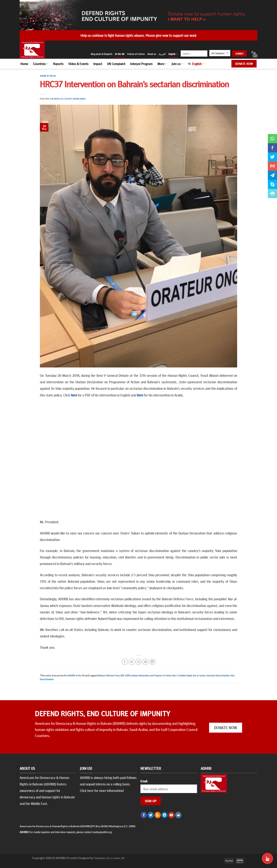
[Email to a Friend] (139, 662)
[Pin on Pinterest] (145, 662)
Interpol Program (141, 64)
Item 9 (175, 675)
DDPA (128, 675)
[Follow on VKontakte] (178, 815)
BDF (122, 675)
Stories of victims (136, 54)
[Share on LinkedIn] (153, 662)
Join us (177, 64)
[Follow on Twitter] (151, 815)
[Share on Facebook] (125, 662)
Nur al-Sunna (199, 675)
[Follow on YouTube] (171, 815)
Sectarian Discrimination (218, 675)
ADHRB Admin (79, 99)
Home (24, 64)
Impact (98, 64)
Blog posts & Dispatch (101, 54)
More (162, 64)
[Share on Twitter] (132, 662)
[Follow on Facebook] (144, 815)
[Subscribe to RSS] (158, 815)
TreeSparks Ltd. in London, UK (109, 858)
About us (152, 54)
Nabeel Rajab (186, 675)
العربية (162, 54)
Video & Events (78, 64)
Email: (144, 781)
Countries (41, 64)
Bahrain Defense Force (109, 675)
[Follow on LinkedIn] (165, 815)
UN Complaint (116, 64)
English (173, 54)
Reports (58, 64)
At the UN (120, 54)
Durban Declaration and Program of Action (151, 675)
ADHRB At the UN (48, 76)
